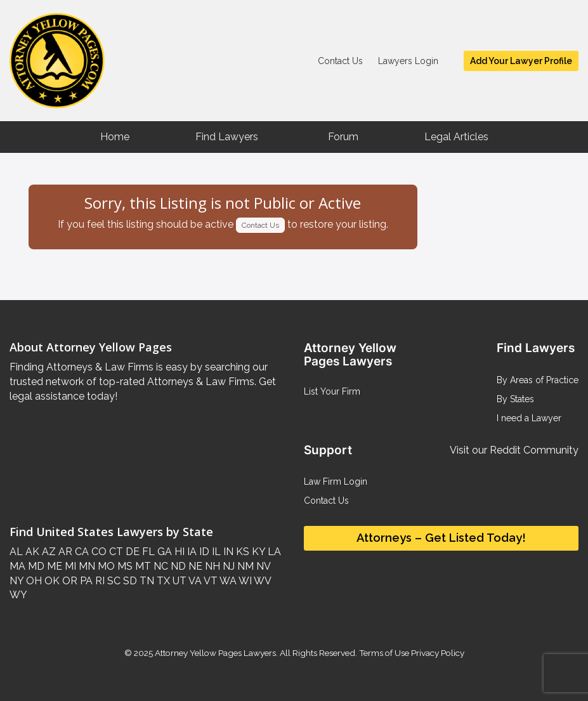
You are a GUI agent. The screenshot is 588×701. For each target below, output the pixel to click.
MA (17, 566)
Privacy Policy (437, 653)
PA (85, 581)
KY (257, 552)
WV (261, 581)
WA (227, 581)
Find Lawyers (227, 137)
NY (16, 581)
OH (33, 581)
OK (51, 581)
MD (35, 566)
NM (244, 566)
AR (64, 552)
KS (241, 552)
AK (31, 552)
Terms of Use (384, 653)
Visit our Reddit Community (514, 450)
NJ (227, 566)
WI (244, 581)
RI (99, 581)
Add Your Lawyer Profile (521, 61)
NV (262, 566)
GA (163, 552)
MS (124, 566)
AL (16, 552)
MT (142, 566)
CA (81, 552)
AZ (48, 552)
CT (115, 552)
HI (178, 552)
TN (146, 581)
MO (105, 566)
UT (178, 581)
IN (227, 552)
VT (210, 581)
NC (160, 566)
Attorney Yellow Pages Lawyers (215, 653)
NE (194, 566)
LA (273, 552)
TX (162, 581)
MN (86, 566)
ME (53, 566)
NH (211, 566)
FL (147, 552)
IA (191, 552)
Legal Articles (456, 137)
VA (194, 581)
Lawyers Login (408, 61)
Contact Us (340, 61)
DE (131, 552)
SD (129, 581)
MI (69, 566)
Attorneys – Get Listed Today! (441, 538)
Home (115, 137)
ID (203, 552)
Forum (343, 137)
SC (113, 581)
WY (18, 595)
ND (177, 566)
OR (69, 581)
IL (215, 552)
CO (98, 552)
